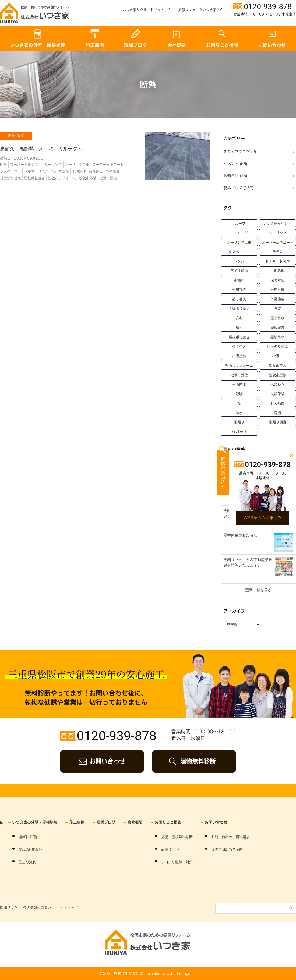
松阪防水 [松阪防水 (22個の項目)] (239, 384)
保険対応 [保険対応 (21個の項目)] (277, 280)
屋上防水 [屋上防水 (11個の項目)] (277, 318)
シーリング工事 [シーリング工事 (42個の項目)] (239, 242)
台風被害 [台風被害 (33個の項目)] (277, 290)
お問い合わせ (107, 761)
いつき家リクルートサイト (143, 10)
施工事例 (95, 45)
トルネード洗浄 (36, 171)
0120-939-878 (117, 736)
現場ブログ (135, 45)
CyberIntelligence (182, 973)
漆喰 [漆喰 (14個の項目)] (239, 394)
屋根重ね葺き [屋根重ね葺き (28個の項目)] (239, 337)
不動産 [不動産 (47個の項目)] (239, 280)
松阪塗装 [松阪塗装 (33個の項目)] (239, 356)
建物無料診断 (198, 761)
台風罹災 (96, 171)
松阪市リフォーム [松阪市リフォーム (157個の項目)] (239, 365)
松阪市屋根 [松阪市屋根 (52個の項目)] (278, 375)
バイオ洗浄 (60, 171)
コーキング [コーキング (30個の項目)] (239, 233)
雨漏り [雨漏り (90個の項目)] (239, 422)
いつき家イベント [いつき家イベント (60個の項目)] (277, 224)
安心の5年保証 (30, 850)
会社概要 (177, 45)
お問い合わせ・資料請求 (230, 837)
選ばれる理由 (29, 837)
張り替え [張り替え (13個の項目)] (239, 347)
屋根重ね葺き (34, 178)
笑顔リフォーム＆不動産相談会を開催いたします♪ (248, 563)
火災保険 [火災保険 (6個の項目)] (277, 394)
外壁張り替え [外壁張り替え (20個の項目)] (239, 309)
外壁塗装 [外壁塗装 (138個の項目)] (277, 299)
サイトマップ (67, 908)
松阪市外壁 (88, 178)
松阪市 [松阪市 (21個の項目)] (278, 356)
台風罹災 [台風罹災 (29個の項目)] (239, 290)
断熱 (3, 165)
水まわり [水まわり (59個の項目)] (277, 384)
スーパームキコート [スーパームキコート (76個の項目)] (278, 242)
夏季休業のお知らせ (240, 535)
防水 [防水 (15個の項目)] (239, 413)
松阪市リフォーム (62, 178)
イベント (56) (235, 164)
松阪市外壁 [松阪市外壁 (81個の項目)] (239, 375)
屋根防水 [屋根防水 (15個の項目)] (277, 337)
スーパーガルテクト (26, 165)
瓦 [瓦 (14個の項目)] (239, 403)
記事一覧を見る (258, 590)
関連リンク (9, 908)
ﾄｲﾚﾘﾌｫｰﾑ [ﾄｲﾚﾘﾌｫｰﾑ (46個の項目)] (239, 432)
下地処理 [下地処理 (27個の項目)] (277, 271)
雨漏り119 (170, 850)
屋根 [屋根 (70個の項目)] (239, 328)
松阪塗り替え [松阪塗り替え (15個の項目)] (277, 347)
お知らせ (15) (235, 176)
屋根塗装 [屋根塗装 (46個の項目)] (277, 328)
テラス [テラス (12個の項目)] (278, 252)
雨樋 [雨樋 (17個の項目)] (277, 413)
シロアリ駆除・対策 (177, 862)
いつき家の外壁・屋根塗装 (38, 45)
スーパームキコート (108, 165)
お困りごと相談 (222, 45)
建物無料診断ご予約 (227, 850)
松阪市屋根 (108, 178)
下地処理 (79, 171)
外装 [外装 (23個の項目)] (277, 309)
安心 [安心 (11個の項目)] (239, 318)
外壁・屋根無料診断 (177, 837)
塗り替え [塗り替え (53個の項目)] (239, 299)
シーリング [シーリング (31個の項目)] (278, 233)
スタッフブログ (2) (240, 152)
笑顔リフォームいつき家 (197, 10)
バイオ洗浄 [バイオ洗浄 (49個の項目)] (239, 271)
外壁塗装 (113, 171)
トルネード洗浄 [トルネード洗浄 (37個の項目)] (278, 261)
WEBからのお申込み (262, 518)
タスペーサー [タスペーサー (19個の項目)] (239, 252)
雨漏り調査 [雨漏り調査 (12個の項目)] (278, 422)
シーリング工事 (77, 165)
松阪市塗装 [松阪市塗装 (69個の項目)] (278, 365)
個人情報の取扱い (37, 908)
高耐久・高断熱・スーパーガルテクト (41, 149)
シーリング (53, 165)
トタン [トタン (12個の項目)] (239, 261)
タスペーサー (10, 171)
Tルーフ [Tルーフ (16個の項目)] (239, 224)
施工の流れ (27, 862)
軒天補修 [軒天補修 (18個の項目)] (277, 403)
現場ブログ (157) (238, 188)
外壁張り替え (10, 178)
